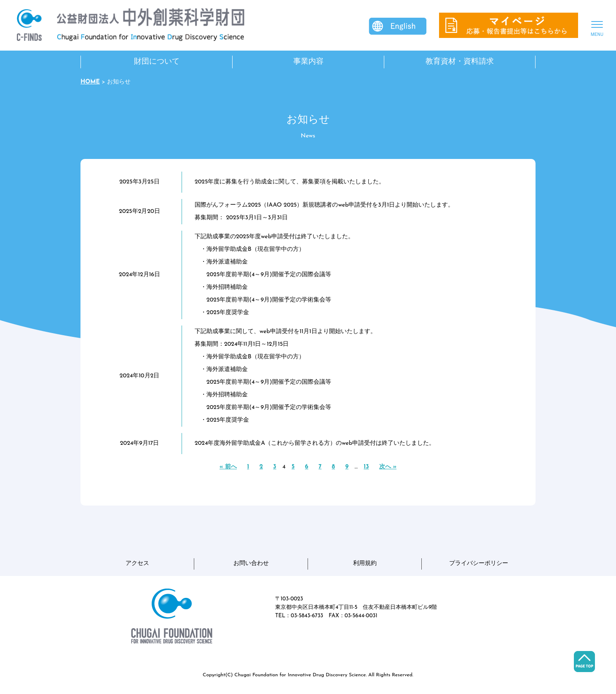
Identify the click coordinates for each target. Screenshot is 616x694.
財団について (157, 62)
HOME (90, 82)
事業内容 (308, 62)
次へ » (388, 467)
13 (366, 467)
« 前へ (228, 467)
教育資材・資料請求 (460, 62)
